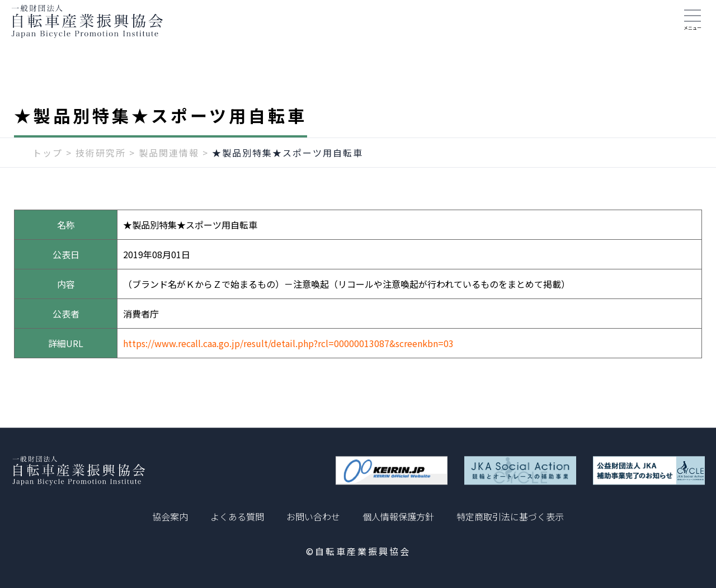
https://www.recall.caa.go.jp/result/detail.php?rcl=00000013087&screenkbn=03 (288, 357)
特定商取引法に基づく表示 (510, 516)
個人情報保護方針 (398, 516)
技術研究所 (101, 166)
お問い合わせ (313, 516)
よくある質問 (237, 516)
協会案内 (170, 516)
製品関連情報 (169, 166)
